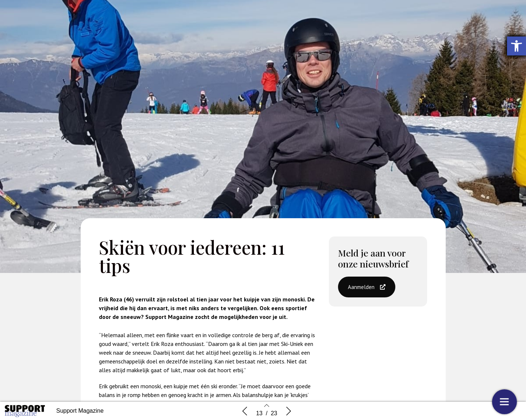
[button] (367, 290)
